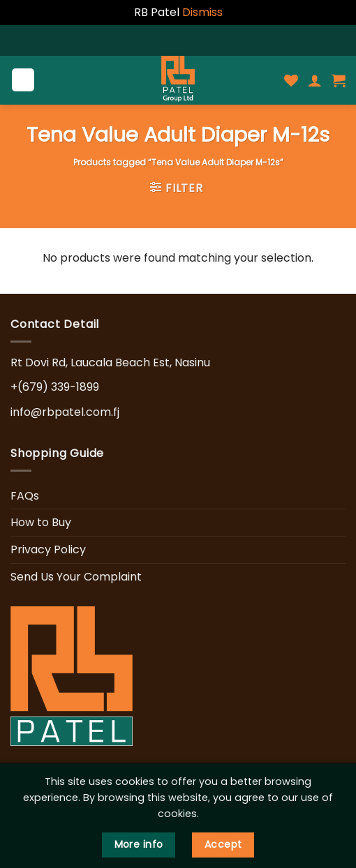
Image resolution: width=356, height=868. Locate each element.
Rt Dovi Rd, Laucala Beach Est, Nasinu (110, 362)
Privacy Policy (48, 549)
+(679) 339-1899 (55, 387)
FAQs (25, 496)
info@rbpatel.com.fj (65, 412)
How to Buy (41, 522)
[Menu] (23, 80)
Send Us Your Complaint (76, 577)
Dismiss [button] (202, 12)
